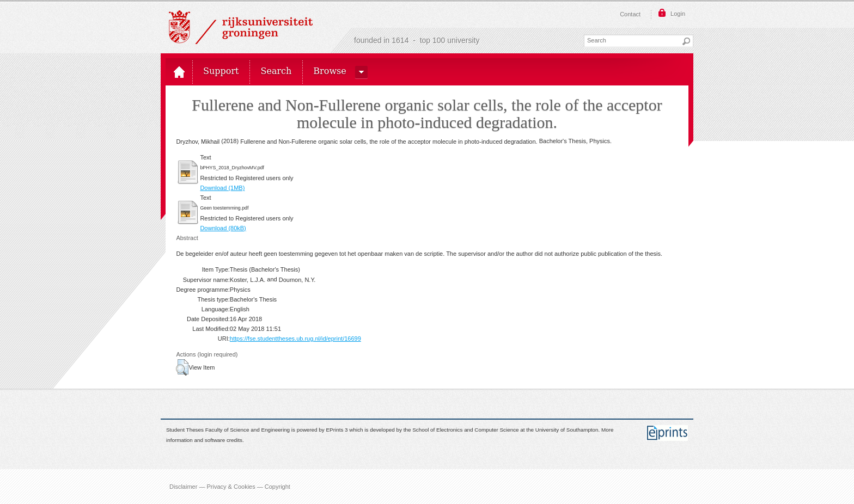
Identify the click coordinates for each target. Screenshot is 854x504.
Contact (630, 14)
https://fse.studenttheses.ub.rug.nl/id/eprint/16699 (295, 339)
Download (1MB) (222, 188)
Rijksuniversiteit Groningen (241, 27)
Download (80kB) (223, 228)
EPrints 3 (337, 430)
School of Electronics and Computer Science (465, 430)
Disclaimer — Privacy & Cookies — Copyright (230, 487)
